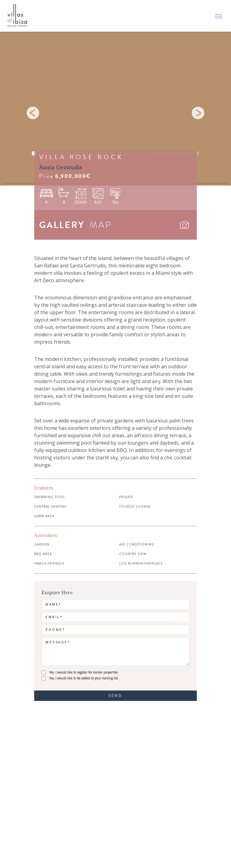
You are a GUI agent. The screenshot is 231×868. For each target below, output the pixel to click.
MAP (101, 225)
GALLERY (62, 225)
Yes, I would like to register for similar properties (83, 672)
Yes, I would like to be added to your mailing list (84, 678)
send (116, 696)
